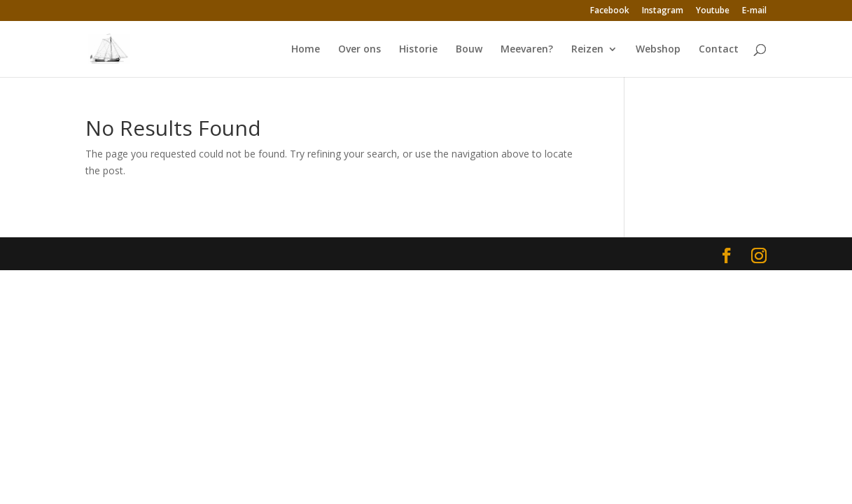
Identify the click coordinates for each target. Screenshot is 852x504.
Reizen (587, 50)
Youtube (713, 11)
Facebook (610, 11)
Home (306, 50)
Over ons (359, 50)
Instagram (663, 11)
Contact (719, 50)
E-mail (754, 11)
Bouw (469, 50)
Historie (418, 50)
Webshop (658, 50)
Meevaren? (527, 50)
